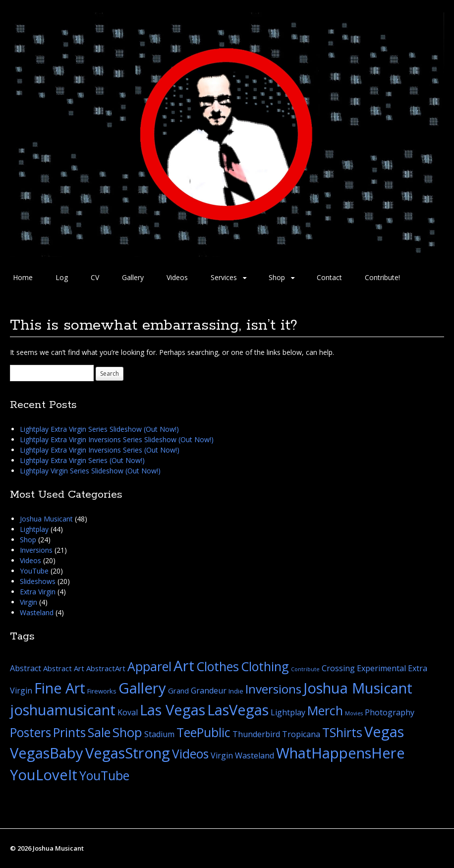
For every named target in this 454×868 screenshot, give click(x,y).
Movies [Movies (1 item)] (354, 713)
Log (62, 277)
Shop (277, 277)
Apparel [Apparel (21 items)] (149, 666)
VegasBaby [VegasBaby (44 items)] (47, 753)
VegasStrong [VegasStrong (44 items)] (128, 753)
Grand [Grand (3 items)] (178, 691)
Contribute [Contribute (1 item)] (305, 669)
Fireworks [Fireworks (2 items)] (102, 691)
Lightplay (34, 529)
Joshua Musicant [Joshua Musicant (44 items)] (358, 688)
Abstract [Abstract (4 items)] (26, 668)
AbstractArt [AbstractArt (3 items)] (106, 668)
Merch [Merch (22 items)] (325, 710)
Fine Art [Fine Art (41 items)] (60, 688)
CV (95, 277)
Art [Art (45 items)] (184, 666)
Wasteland (37, 612)
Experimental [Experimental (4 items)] (381, 668)
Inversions (36, 550)
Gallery (133, 277)
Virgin (28, 602)
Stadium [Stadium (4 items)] (159, 734)
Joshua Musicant (46, 519)
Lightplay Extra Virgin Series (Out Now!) (82, 460)
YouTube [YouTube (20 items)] (104, 776)
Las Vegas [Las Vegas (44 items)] (172, 710)
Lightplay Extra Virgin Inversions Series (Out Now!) (100, 450)
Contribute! (382, 277)
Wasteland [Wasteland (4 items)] (255, 755)
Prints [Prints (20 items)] (69, 732)
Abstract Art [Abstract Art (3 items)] (64, 668)
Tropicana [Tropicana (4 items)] (301, 734)
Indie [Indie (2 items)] (236, 691)
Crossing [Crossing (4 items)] (338, 668)
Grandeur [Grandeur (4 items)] (209, 691)
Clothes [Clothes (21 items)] (218, 666)
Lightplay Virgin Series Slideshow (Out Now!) (90, 471)
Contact (329, 277)
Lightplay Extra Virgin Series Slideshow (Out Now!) (99, 429)
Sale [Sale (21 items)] (99, 732)
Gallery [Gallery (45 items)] (142, 688)
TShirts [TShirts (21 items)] (342, 732)
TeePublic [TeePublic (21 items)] (203, 732)
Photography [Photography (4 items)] (390, 712)
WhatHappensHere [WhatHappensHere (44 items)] (340, 753)
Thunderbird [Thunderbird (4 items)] (256, 734)
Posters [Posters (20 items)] (30, 732)
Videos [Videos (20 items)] (190, 754)
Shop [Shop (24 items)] (127, 732)
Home (23, 277)
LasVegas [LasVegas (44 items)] (238, 710)
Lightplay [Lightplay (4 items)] (288, 712)
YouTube (34, 571)
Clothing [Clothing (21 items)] (265, 666)
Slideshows (38, 581)
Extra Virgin (38, 592)
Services (224, 277)
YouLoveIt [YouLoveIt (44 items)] (44, 775)
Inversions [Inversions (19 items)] (273, 689)
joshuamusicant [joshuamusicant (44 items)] (63, 710)
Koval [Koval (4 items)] (128, 712)
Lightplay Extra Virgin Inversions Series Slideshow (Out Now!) (117, 439)
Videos (177, 277)
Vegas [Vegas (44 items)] (384, 732)
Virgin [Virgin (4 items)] (222, 755)
